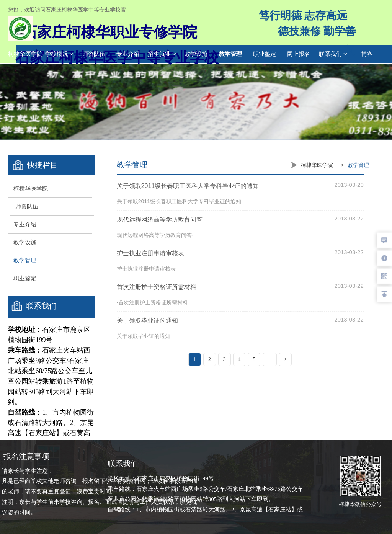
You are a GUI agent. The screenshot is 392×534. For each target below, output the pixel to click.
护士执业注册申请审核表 (150, 253)
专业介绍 (128, 54)
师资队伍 (94, 54)
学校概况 (59, 54)
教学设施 (196, 54)
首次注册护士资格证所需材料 (157, 287)
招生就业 (162, 54)
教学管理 (230, 54)
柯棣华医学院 (25, 54)
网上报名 (299, 54)
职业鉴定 (265, 54)
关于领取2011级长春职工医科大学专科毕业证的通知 (188, 186)
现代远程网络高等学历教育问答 (160, 220)
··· (270, 359)
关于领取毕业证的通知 (147, 321)
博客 (367, 54)
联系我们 (333, 54)
